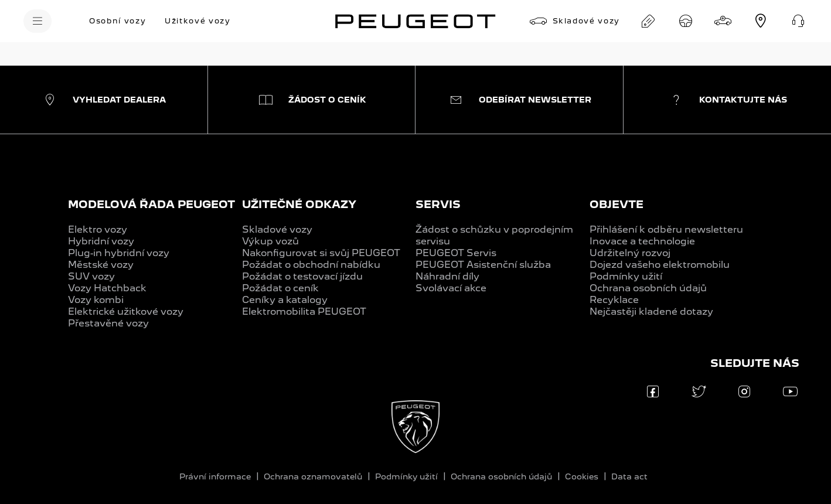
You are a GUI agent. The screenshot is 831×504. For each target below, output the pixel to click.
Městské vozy (101, 265)
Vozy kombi (96, 300)
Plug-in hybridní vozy (119, 253)
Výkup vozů (270, 241)
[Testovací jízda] (686, 21)
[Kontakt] (798, 21)
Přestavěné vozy (108, 323)
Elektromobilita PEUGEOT (304, 311)
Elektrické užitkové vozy (126, 311)
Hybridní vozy (101, 241)
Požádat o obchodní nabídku (311, 265)
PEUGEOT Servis (456, 253)
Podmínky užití (626, 276)
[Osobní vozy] (118, 21)
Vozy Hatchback (107, 288)
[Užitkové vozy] (197, 21)
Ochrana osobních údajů (648, 288)
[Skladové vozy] (575, 21)
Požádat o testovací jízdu (302, 276)
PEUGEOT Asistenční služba (483, 265)
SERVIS (438, 204)
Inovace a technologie (642, 241)
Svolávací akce (451, 288)
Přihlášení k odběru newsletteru (666, 229)
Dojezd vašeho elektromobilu (660, 265)
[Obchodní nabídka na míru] (648, 21)
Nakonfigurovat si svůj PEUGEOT (321, 253)
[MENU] (38, 21)
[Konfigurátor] (723, 21)
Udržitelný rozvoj (630, 253)
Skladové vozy (277, 229)
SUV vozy (91, 276)
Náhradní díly (447, 276)
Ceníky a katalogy (285, 300)
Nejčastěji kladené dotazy (651, 311)
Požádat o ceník (280, 288)
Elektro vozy (98, 229)
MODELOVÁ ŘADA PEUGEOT (151, 204)
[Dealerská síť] (761, 21)
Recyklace (614, 300)
